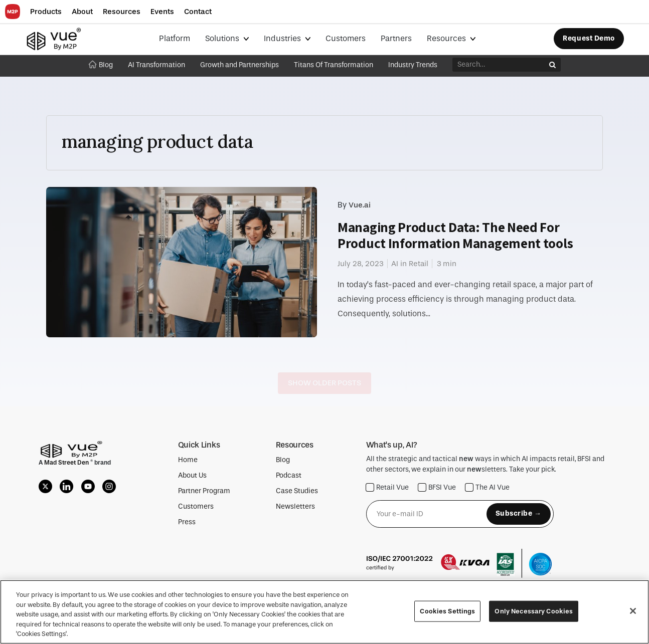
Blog (101, 65)
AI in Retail (410, 264)
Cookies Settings (447, 611)
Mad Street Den (67, 463)
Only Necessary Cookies (534, 611)
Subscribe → (519, 513)
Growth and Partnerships (239, 65)
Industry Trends (413, 65)
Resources (447, 38)
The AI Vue (488, 487)
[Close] (633, 611)
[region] (324, 612)
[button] (46, 12)
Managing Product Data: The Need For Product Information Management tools (455, 235)
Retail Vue (387, 487)
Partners (396, 38)
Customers (346, 38)
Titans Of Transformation (334, 65)
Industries (283, 38)
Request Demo (589, 38)
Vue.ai (360, 205)
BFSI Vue (437, 487)
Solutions (223, 38)
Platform (175, 38)
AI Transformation (156, 65)
